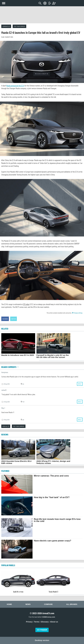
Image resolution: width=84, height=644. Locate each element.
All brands (72, 604)
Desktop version (42, 640)
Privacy (29, 622)
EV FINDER (42, 630)
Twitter (14, 319)
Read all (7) (6, 426)
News (28, 604)
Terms (37, 622)
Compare (48, 604)
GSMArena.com (49, 617)
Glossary (45, 622)
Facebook (5, 319)
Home (9, 604)
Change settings (77, 313)
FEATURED (5, 471)
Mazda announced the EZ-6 (15, 86)
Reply (80, 384)
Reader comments (10, 367)
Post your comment (19, 26)
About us (54, 622)
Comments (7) (6, 26)
